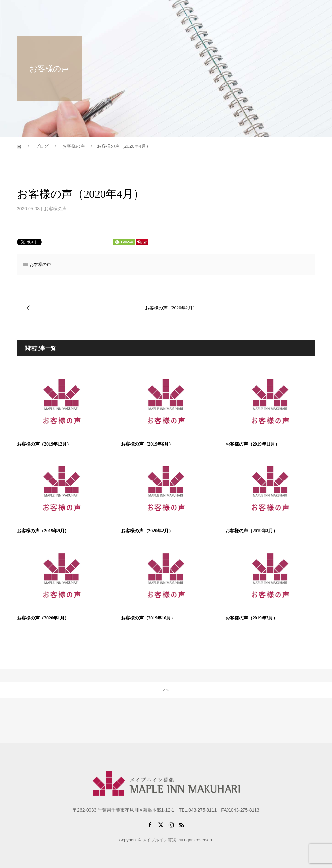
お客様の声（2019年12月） (44, 444)
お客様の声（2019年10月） (148, 618)
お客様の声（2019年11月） (252, 444)
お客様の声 (55, 209)
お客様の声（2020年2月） (147, 531)
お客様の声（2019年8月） (251, 531)
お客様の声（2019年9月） (43, 531)
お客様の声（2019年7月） (251, 618)
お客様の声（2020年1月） (43, 618)
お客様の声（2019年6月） (147, 444)
